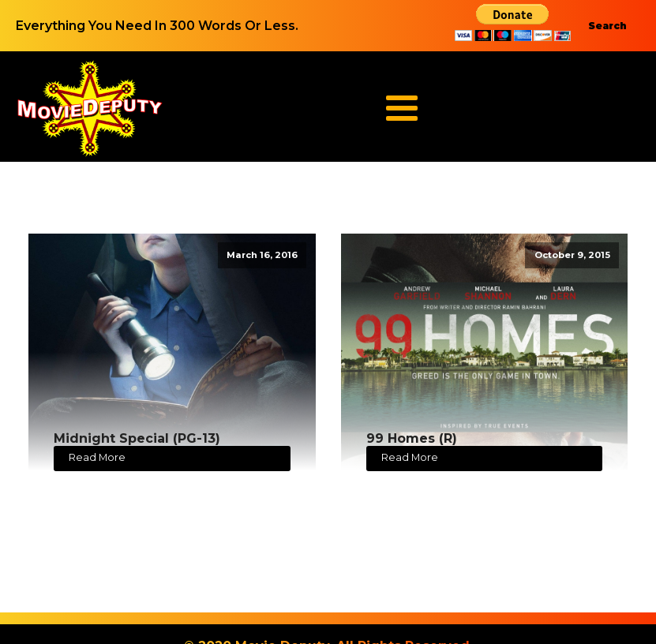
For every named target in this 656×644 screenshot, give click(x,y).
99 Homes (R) (412, 438)
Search (607, 26)
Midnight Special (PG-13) (137, 438)
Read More (97, 457)
